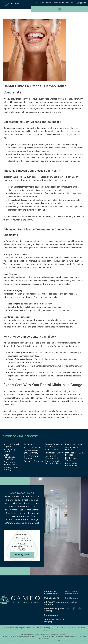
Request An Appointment (51, 614)
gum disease (66, 99)
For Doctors (72, 605)
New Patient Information (72, 599)
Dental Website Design (38, 628)
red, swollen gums (42, 144)
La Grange (31, 109)
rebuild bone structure (33, 307)
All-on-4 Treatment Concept (54, 624)
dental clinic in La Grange (51, 411)
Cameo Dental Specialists (69, 414)
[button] (60, 9)
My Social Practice (58, 628)
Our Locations (52, 619)
